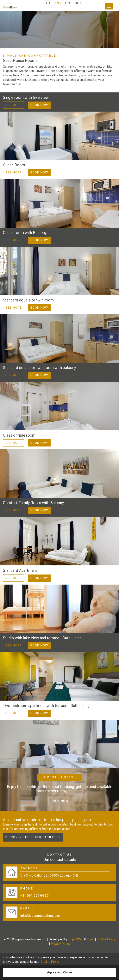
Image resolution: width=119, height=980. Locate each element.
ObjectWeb (76, 939)
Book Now (39, 105)
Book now (60, 801)
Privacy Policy (60, 944)
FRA (68, 3)
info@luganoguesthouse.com (42, 916)
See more (14, 105)
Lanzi (91, 939)
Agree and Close (59, 972)
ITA (48, 3)
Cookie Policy (106, 939)
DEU (78, 3)
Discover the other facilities (33, 837)
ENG (58, 3)
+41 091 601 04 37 (34, 895)
